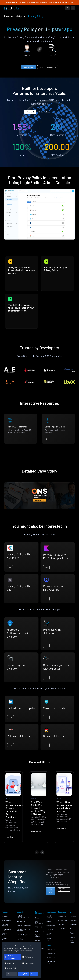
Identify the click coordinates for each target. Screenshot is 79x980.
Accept (34, 974)
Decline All (11, 974)
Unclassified (10, 968)
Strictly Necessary (10, 957)
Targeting (9, 963)
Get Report (65, 2)
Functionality (28, 963)
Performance (28, 957)
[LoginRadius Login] (67, 8)
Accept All (23, 974)
